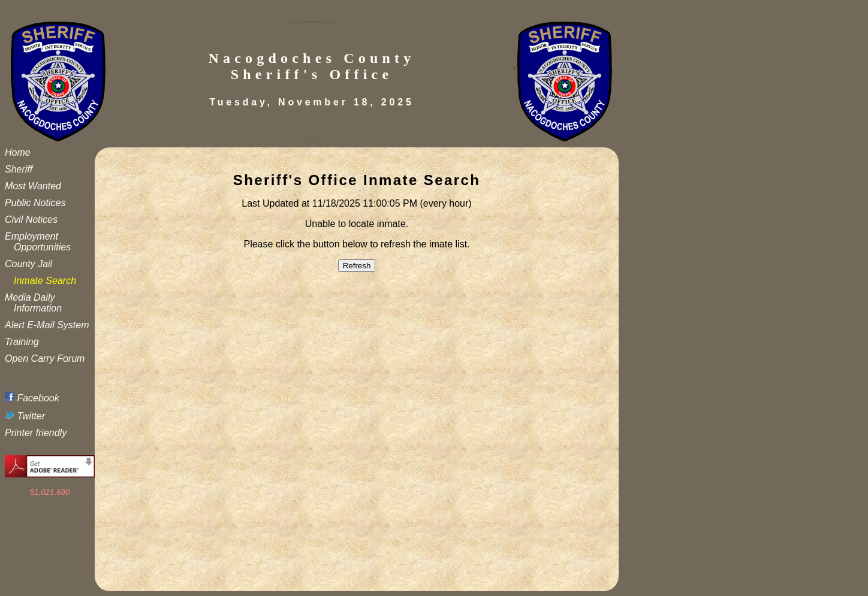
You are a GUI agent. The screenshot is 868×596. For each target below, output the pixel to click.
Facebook (32, 398)
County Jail (28, 264)
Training (22, 342)
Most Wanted (33, 186)
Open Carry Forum (45, 358)
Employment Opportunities (38, 242)
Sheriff (19, 169)
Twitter (25, 416)
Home (18, 152)
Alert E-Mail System (47, 325)
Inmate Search (45, 281)
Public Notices (35, 203)
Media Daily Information (33, 303)
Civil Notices (31, 220)
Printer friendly (36, 433)
